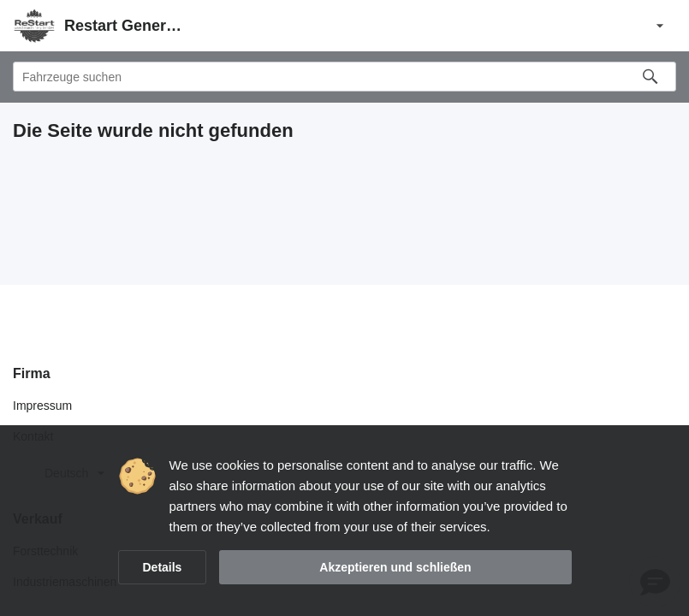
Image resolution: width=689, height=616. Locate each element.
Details (163, 567)
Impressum (42, 406)
